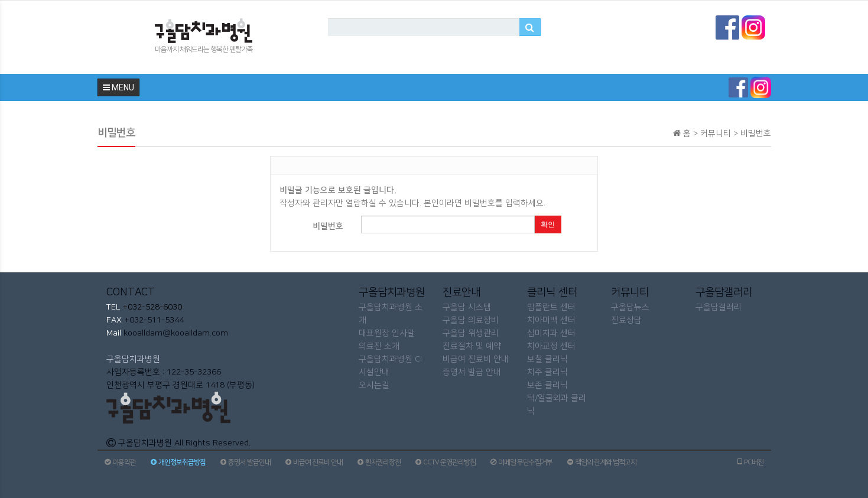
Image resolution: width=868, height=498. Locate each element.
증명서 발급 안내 (472, 372)
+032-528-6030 (151, 307)
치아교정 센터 (551, 346)
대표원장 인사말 (387, 333)
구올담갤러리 (719, 307)
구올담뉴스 (630, 307)
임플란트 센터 (551, 307)
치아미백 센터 (551, 320)
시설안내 (374, 372)
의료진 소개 (379, 346)
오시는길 (374, 385)
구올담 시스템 (467, 307)
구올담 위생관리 (471, 333)
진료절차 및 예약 (472, 346)
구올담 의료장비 (471, 320)
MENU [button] (118, 87)
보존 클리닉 (547, 385)
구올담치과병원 (133, 359)
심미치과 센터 (551, 333)
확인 (548, 224)
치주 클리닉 (547, 372)
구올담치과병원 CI (390, 359)
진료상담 (626, 320)
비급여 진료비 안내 (476, 359)
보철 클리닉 (547, 359)
